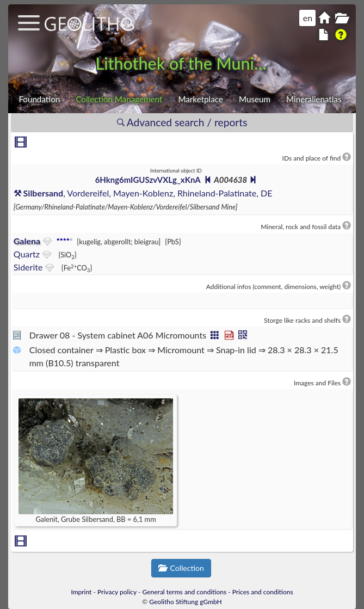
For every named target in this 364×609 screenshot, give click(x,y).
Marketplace (200, 99)
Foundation (39, 99)
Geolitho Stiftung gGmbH (185, 602)
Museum (255, 99)
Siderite (28, 267)
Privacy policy (117, 592)
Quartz (27, 254)
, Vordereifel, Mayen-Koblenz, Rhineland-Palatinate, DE (143, 193)
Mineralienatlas (314, 99)
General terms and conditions (185, 592)
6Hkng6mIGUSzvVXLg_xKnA (148, 180)
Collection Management (119, 99)
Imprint (81, 592)
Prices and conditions (263, 592)
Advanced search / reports (182, 122)
